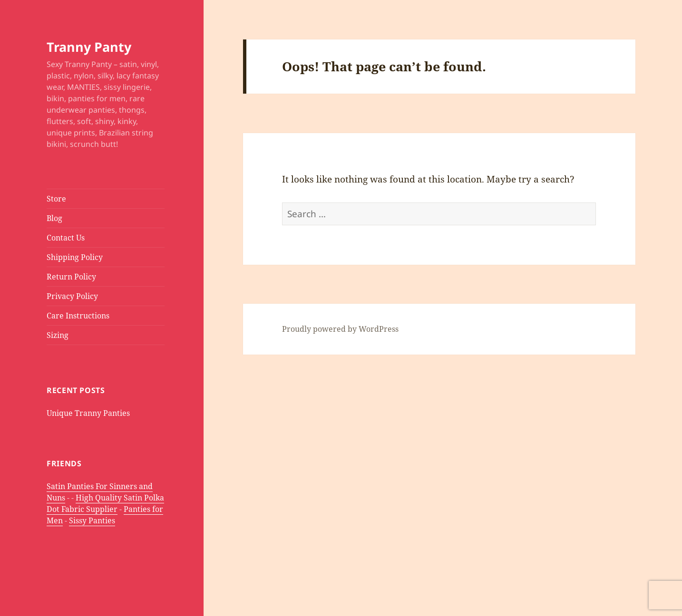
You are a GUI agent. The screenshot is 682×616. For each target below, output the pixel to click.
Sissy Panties (92, 520)
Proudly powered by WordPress (340, 329)
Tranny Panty (89, 47)
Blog (54, 218)
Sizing (58, 335)
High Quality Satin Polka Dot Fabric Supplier (105, 503)
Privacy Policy (72, 296)
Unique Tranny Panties (88, 413)
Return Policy (71, 277)
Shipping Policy (75, 257)
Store (56, 199)
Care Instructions (78, 316)
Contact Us (66, 238)
